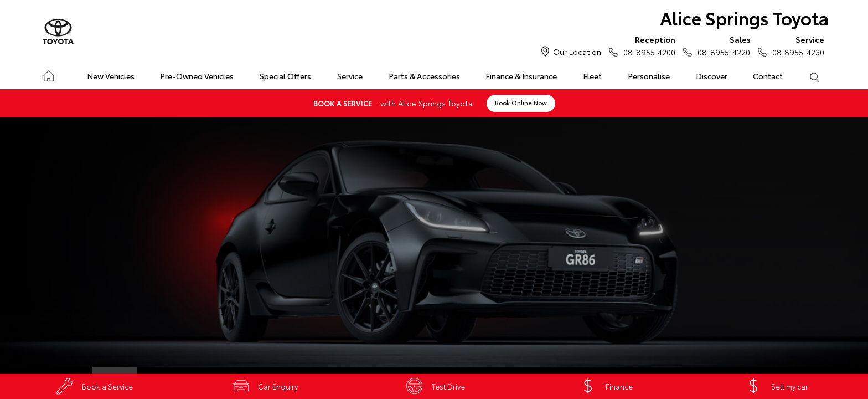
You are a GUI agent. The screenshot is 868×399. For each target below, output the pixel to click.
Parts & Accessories (424, 76)
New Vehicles (111, 76)
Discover (712, 76)
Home (48, 74)
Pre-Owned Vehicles (197, 76)
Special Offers (285, 76)
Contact (768, 76)
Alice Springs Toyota (744, 17)
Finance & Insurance (521, 76)
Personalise (649, 76)
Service (350, 76)
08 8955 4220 (721, 45)
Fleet (592, 76)
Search (808, 76)
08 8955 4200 (647, 45)
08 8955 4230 (796, 45)
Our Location (577, 52)
